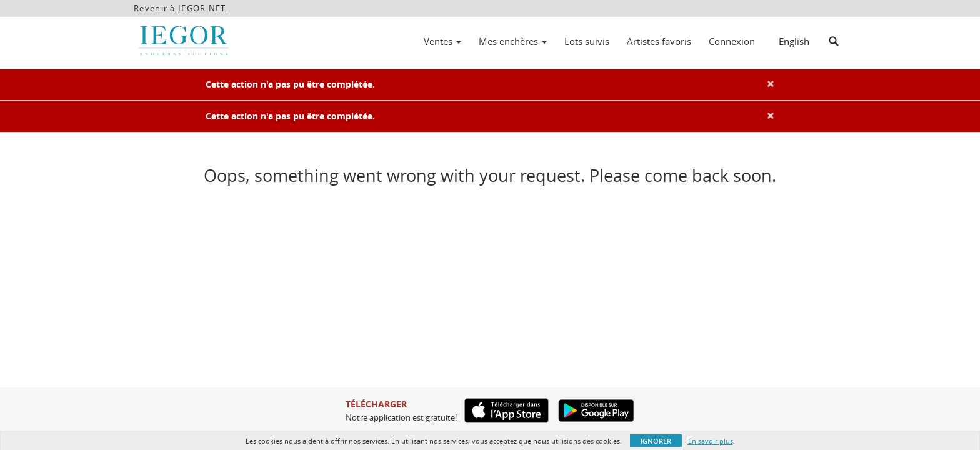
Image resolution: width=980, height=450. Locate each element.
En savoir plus (711, 441)
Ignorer (656, 441)
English (794, 41)
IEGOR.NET (202, 8)
